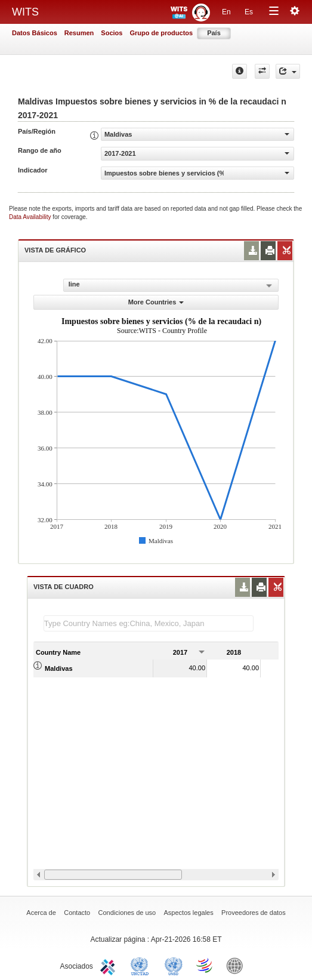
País (214, 33)
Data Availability (31, 217)
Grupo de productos (161, 33)
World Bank (237, 965)
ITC (110, 965)
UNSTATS (174, 965)
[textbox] (149, 623)
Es (249, 12)
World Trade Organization (205, 965)
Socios (112, 33)
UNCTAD (142, 965)
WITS (25, 12)
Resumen (79, 33)
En (226, 12)
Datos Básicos (35, 33)
